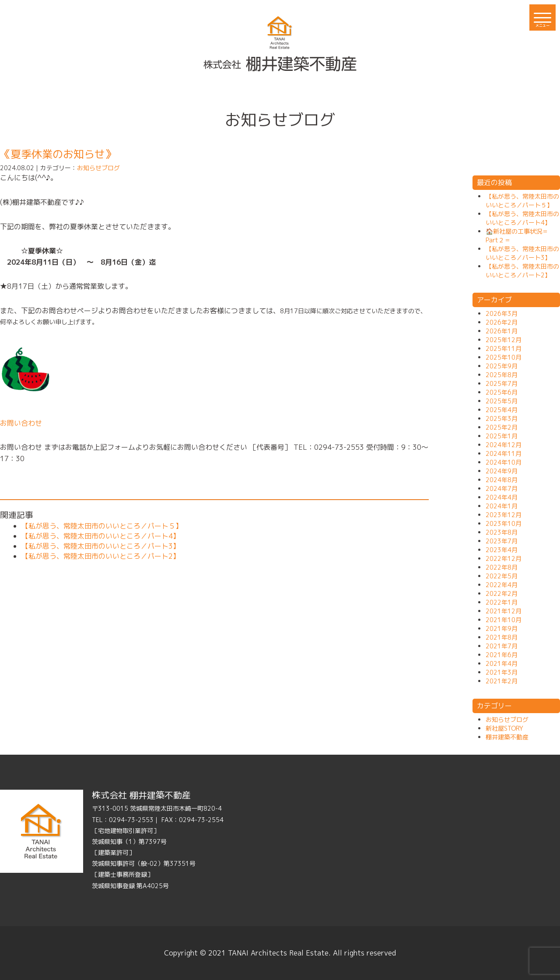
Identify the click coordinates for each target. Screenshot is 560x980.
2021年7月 (502, 646)
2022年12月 (504, 558)
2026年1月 (502, 331)
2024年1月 (502, 506)
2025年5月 (502, 401)
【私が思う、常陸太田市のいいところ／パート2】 (101, 556)
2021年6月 (502, 655)
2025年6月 (502, 392)
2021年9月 (502, 628)
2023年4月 (502, 550)
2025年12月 (504, 340)
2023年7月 (502, 541)
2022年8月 (502, 567)
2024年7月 (502, 488)
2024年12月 (504, 445)
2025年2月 (502, 427)
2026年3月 (502, 313)
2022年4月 (502, 585)
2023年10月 (504, 523)
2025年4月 (502, 410)
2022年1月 (502, 602)
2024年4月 (502, 497)
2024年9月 (502, 471)
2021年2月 (502, 681)
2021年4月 (502, 663)
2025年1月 (502, 436)
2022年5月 (502, 576)
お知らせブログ (98, 168)
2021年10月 (504, 620)
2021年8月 (502, 637)
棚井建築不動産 (507, 737)
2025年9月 (502, 366)
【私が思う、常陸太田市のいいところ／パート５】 (102, 526)
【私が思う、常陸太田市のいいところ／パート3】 (101, 546)
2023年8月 (502, 532)
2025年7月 (502, 383)
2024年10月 (504, 462)
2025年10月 (504, 357)
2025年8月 (502, 375)
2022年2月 (502, 593)
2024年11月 (504, 453)
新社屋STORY (504, 728)
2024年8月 (502, 480)
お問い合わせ (21, 423)
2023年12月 (504, 515)
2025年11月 (504, 348)
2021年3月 (502, 672)
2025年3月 (502, 418)
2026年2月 (502, 322)
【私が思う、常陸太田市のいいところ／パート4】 (101, 536)
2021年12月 (504, 611)
